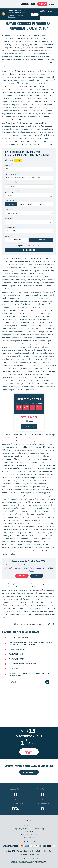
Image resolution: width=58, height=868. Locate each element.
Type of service (9, 183)
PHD (50, 204)
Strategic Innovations (19, 638)
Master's (41, 204)
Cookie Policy (24, 854)
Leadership (13, 669)
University (31, 204)
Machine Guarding (17, 649)
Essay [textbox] (10, 195)
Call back (29, 835)
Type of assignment (11, 192)
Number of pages (10, 227)
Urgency (7, 210)
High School (11, 204)
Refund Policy (47, 851)
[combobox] (29, 195)
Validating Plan (16, 654)
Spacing (7, 236)
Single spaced (17, 240)
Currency (8, 165)
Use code (29, 752)
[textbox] (30, 222)
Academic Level (10, 201)
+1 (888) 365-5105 (27, 4)
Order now (42, 4)
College (21, 204)
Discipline (8, 219)
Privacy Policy (37, 851)
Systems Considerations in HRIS (22, 664)
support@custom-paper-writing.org (29, 829)
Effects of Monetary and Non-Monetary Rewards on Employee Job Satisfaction (30, 643)
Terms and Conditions (24, 851)
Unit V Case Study (16, 659)
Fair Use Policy (34, 854)
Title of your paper (11, 174)
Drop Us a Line (29, 838)
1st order (13, 161)
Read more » (12, 17)
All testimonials (29, 773)
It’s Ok (35, 14)
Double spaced (41, 240)
